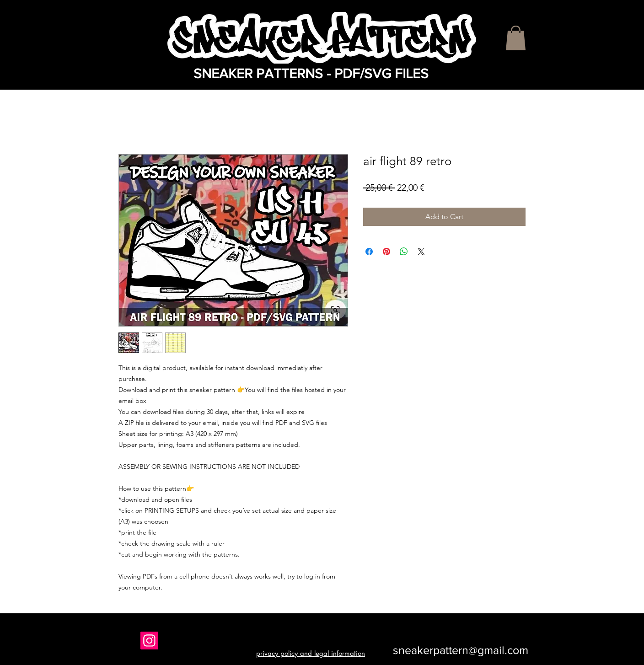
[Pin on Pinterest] (386, 252)
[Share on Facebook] (369, 252)
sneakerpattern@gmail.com (461, 650)
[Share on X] (421, 252)
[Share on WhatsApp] (404, 252)
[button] (516, 38)
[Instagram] (149, 641)
